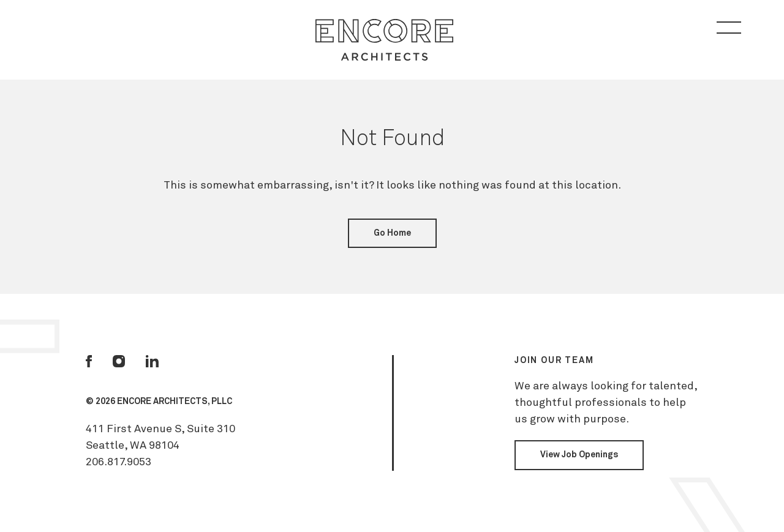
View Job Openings (579, 455)
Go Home (392, 233)
